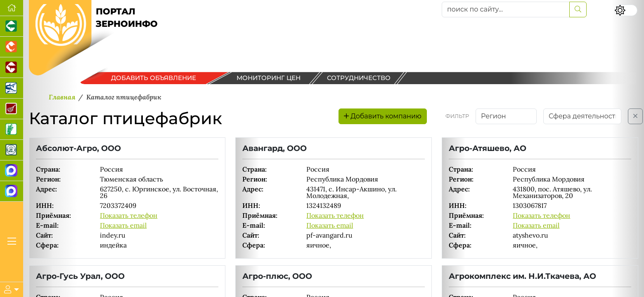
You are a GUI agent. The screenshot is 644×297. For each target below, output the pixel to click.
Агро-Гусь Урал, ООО (80, 276)
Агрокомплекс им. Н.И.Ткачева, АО (522, 276)
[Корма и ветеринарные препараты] (12, 150)
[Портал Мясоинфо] (12, 109)
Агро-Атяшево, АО (488, 148)
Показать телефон (129, 215)
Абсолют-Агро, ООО (78, 148)
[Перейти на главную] (12, 8)
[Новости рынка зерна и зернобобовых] (12, 130)
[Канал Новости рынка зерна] (12, 171)
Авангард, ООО (275, 148)
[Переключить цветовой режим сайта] (626, 10)
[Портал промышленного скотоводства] (12, 68)
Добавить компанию (383, 116)
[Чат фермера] (12, 191)
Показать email (123, 225)
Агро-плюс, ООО (277, 276)
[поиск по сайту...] (506, 9)
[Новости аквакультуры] (12, 88)
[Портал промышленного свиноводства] (12, 26)
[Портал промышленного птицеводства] (12, 47)
